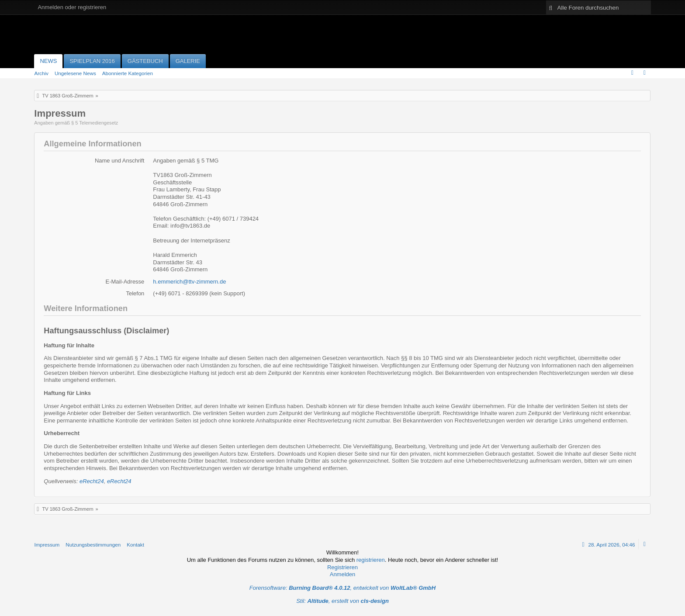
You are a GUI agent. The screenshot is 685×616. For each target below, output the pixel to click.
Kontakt (135, 545)
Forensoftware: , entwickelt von (342, 588)
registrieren (371, 560)
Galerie (188, 61)
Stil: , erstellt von (342, 601)
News (48, 61)
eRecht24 (92, 481)
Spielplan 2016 (92, 61)
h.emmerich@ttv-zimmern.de (189, 282)
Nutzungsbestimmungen (93, 545)
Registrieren (342, 567)
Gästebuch (145, 61)
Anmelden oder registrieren (72, 7)
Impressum (47, 545)
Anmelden (343, 574)
